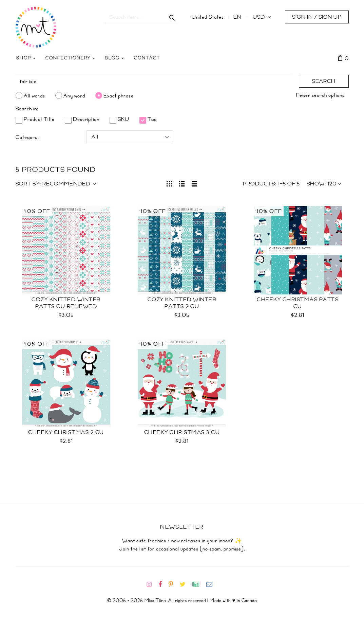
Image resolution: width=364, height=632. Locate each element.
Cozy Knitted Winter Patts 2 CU (182, 303)
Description (82, 119)
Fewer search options (320, 95)
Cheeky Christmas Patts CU (298, 303)
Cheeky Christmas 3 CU (182, 432)
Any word (74, 95)
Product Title (35, 119)
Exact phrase (119, 95)
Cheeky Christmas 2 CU (66, 432)
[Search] (154, 82)
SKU (119, 119)
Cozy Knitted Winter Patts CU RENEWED (66, 303)
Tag (148, 119)
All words (34, 95)
